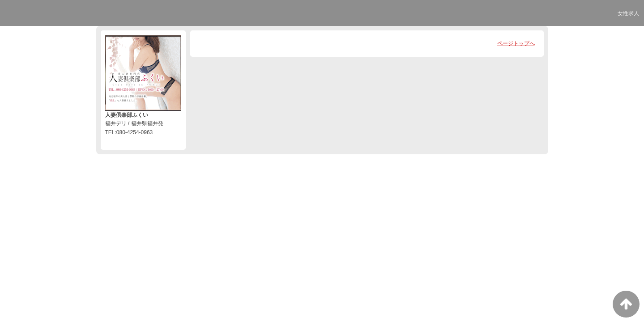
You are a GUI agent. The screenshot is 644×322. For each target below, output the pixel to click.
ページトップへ (516, 43)
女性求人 (628, 13)
